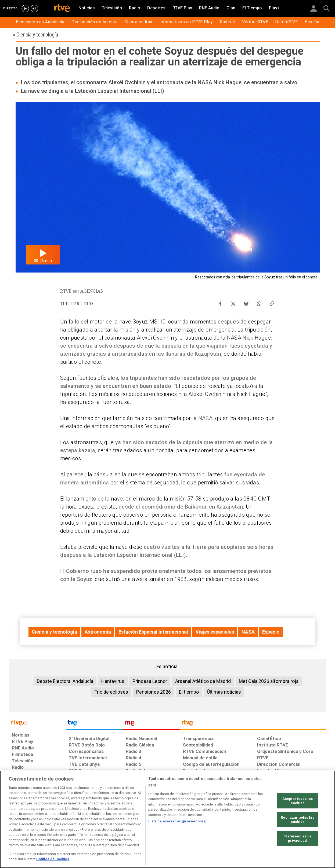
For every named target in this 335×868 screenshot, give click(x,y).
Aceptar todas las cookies (298, 801)
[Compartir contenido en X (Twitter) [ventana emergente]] (233, 302)
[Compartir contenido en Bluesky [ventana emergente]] (246, 302)
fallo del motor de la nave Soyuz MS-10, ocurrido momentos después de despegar (169, 322)
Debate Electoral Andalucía (65, 681)
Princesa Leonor (150, 681)
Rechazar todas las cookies (297, 820)
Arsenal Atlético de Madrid (203, 681)
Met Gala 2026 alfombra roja (269, 681)
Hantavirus (113, 681)
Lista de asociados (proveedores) (177, 821)
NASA (234, 338)
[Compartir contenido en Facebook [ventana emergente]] (220, 302)
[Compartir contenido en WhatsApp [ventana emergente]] (259, 302)
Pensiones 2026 (154, 692)
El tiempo (189, 692)
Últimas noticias (224, 692)
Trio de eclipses (111, 692)
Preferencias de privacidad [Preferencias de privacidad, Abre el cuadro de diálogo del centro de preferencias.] (298, 838)
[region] (167, 819)
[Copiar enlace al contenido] (272, 302)
